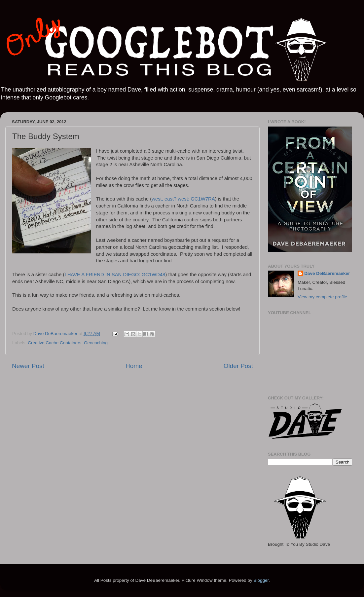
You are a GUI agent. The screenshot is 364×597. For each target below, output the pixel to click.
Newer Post (28, 366)
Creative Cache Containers (55, 343)
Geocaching (96, 343)
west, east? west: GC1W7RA (183, 199)
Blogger (261, 580)
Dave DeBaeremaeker (327, 273)
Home (134, 366)
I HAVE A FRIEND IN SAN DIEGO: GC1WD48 (115, 275)
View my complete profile (322, 297)
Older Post (238, 366)
